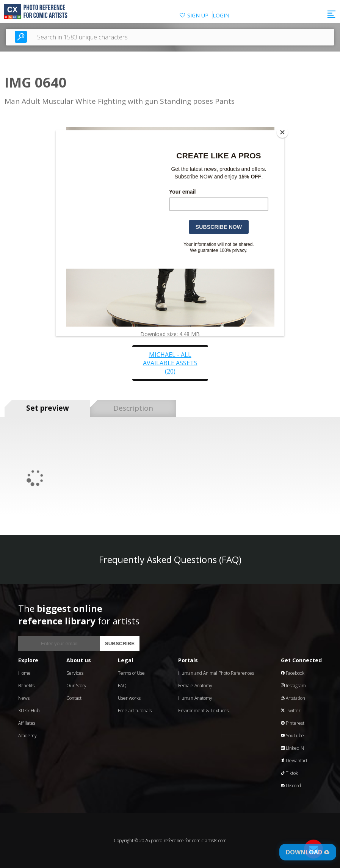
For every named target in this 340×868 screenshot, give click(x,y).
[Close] (282, 132)
